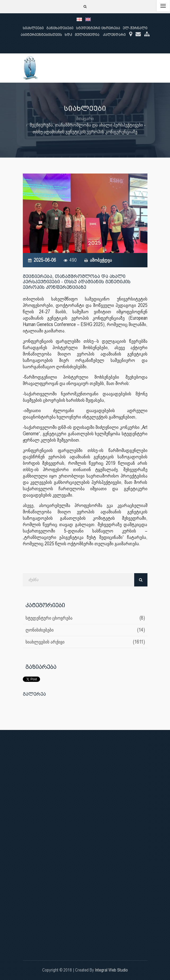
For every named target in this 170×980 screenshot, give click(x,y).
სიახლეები (33, 28)
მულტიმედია (87, 35)
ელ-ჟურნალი (135, 28)
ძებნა (141, 580)
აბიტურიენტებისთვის (41, 35)
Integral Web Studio (111, 970)
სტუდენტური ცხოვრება (98, 28)
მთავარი (85, 118)
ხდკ (68, 35)
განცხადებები (60, 28)
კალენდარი (114, 35)
